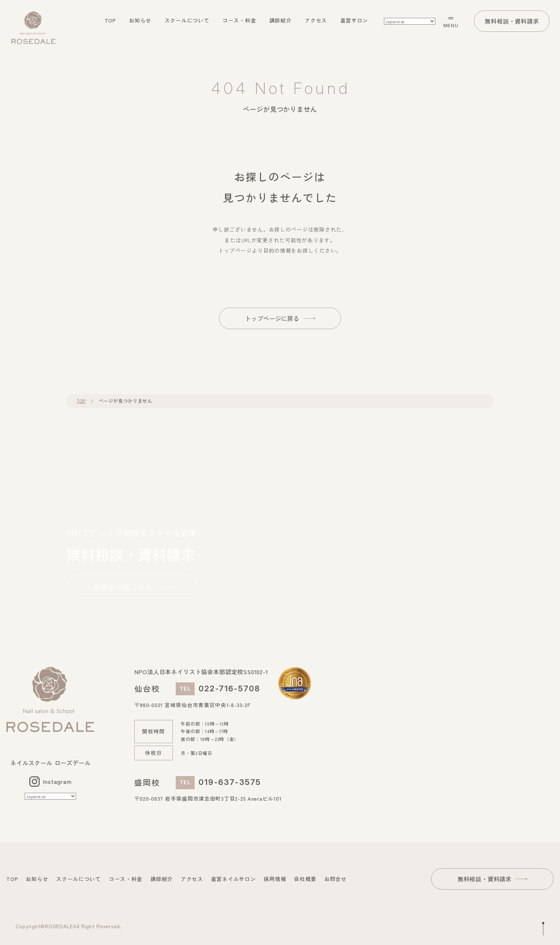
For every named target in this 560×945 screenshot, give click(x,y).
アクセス (316, 20)
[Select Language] (410, 21)
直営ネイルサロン (234, 879)
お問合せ (336, 879)
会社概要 (305, 879)
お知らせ (140, 20)
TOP (110, 20)
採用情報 (275, 879)
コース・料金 (239, 20)
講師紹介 (281, 20)
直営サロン (354, 20)
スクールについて (187, 20)
